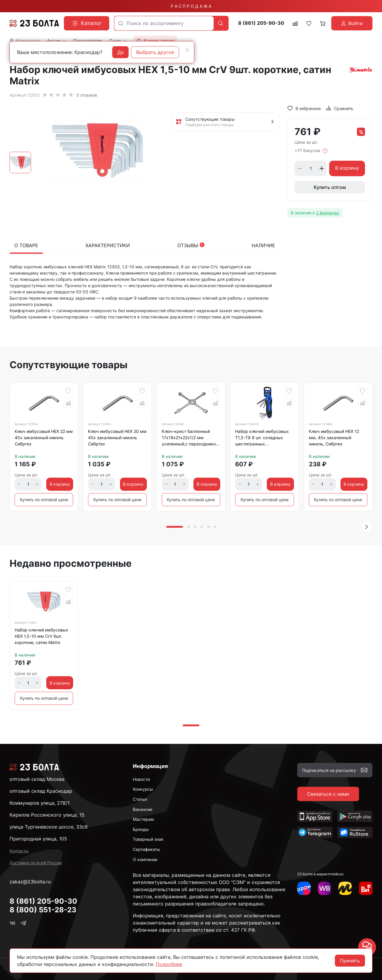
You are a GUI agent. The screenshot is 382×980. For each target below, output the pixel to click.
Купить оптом (330, 187)
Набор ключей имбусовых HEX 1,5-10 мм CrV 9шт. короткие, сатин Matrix (41, 636)
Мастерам (143, 819)
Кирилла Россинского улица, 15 (47, 815)
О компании (145, 859)
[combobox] (164, 23)
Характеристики (108, 245)
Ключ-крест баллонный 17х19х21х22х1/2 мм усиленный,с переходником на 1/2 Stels (190, 439)
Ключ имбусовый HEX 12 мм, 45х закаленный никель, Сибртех (334, 438)
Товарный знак (148, 839)
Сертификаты (147, 849)
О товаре (26, 245)
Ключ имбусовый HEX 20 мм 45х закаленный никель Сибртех (117, 438)
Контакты (19, 851)
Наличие (263, 245)
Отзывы (191, 245)
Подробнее (169, 964)
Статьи (140, 799)
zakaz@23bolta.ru (30, 882)
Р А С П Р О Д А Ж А (191, 6)
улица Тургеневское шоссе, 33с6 (49, 827)
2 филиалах (328, 213)
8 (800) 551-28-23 (43, 910)
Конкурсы (143, 789)
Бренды (141, 829)
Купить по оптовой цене (44, 500)
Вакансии (143, 809)
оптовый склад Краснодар (41, 791)
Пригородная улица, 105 (38, 839)
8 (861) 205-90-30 (261, 23)
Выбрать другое (155, 52)
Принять (350, 961)
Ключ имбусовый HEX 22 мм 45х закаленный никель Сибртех (44, 438)
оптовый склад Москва (37, 779)
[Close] (187, 50)
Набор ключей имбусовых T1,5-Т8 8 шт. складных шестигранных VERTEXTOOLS (262, 439)
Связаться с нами (328, 794)
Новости (141, 779)
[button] (366, 527)
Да (120, 52)
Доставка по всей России (36, 863)
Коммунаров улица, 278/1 (40, 803)
